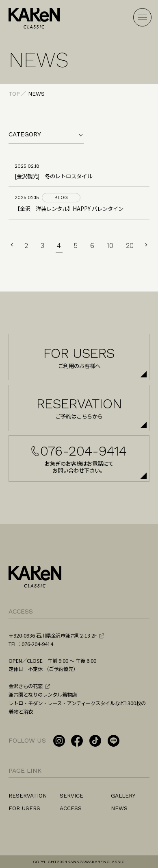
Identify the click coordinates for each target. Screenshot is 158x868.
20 (130, 246)
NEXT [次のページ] (146, 245)
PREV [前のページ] (13, 245)
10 (110, 246)
